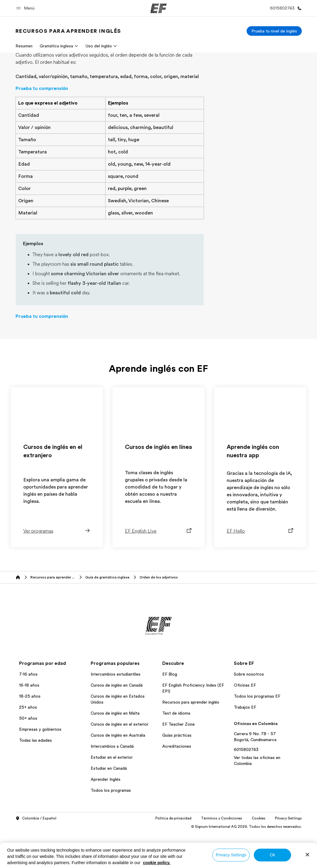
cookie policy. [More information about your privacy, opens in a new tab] (157, 863)
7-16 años (28, 710)
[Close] (307, 855)
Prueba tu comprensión (42, 124)
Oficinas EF (245, 721)
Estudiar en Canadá (109, 804)
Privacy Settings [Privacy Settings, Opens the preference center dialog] (231, 855)
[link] (68, 31)
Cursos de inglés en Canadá (117, 721)
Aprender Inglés (106, 815)
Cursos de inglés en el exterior (120, 760)
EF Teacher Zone (178, 760)
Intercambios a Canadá (112, 782)
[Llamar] (285, 8)
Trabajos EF (245, 743)
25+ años (28, 743)
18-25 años (30, 732)
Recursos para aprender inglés (191, 738)
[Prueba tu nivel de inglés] (274, 31)
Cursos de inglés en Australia (118, 771)
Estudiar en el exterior (112, 793)
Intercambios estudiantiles (116, 710)
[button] (26, 8)
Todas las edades (35, 776)
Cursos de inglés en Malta (115, 749)
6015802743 (246, 785)
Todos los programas (111, 826)
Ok (273, 855)
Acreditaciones (177, 782)
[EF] (158, 8)
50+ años (28, 754)
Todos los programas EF (257, 732)
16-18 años (29, 721)
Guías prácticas (177, 771)
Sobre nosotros (249, 710)
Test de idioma (176, 749)
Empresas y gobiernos (40, 765)
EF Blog (170, 710)
